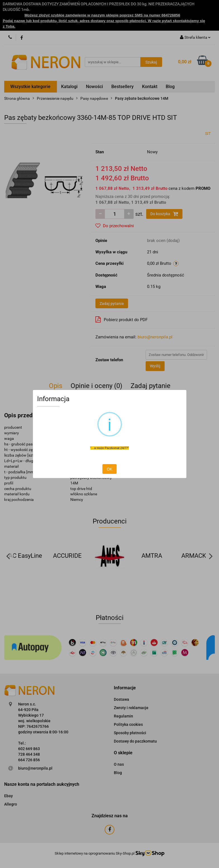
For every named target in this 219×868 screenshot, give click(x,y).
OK (109, 469)
